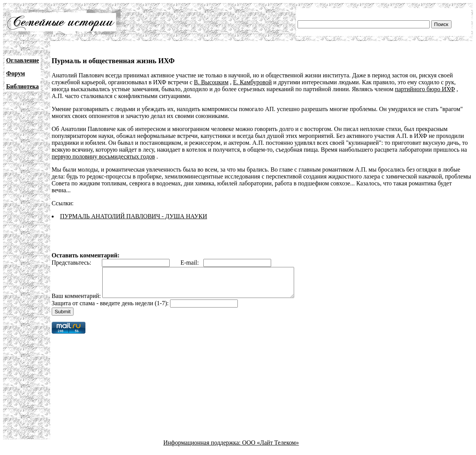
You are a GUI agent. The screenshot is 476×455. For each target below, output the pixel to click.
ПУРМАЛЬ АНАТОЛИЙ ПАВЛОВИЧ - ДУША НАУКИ (134, 216)
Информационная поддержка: (203, 448)
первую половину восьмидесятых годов (103, 156)
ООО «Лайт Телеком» (270, 448)
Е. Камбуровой (253, 82)
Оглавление (23, 60)
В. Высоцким (211, 82)
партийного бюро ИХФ (425, 89)
